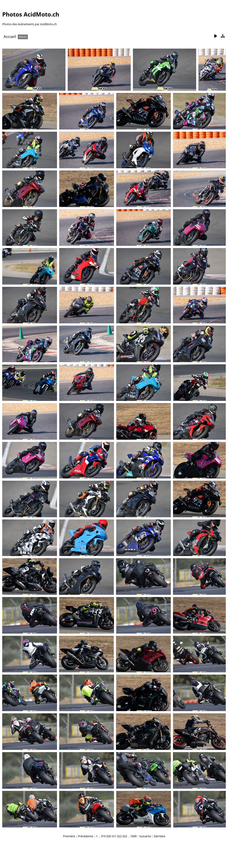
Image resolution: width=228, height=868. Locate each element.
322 (119, 836)
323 (125, 836)
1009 (133, 836)
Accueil (10, 36)
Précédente (85, 836)
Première (69, 836)
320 (109, 836)
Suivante (145, 836)
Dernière (160, 836)
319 (103, 836)
